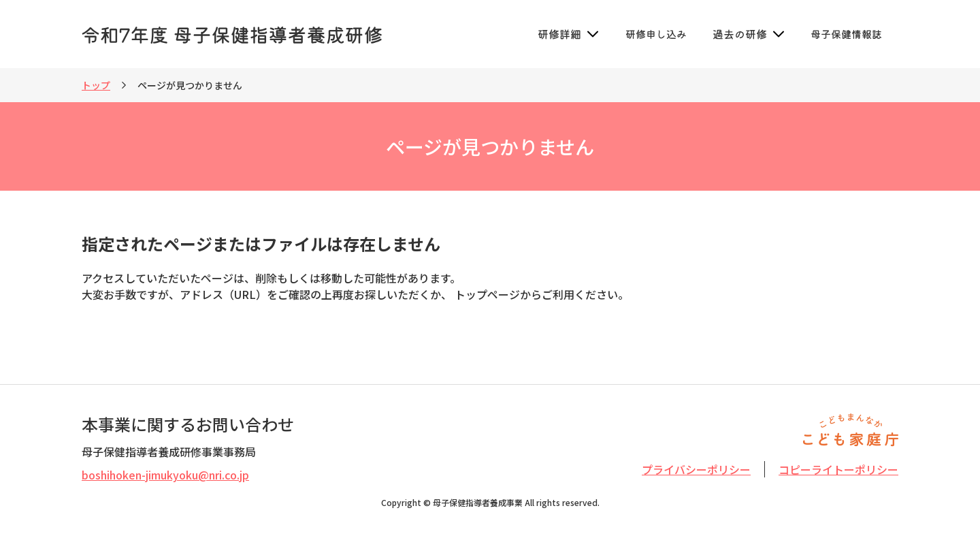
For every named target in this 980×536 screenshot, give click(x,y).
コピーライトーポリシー (838, 469)
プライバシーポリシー (696, 469)
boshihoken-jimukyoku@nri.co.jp (165, 475)
